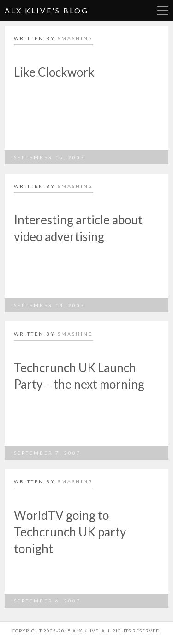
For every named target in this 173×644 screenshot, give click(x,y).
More (163, 11)
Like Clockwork (54, 72)
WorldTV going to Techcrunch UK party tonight (70, 532)
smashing (75, 38)
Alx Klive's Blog (47, 10)
